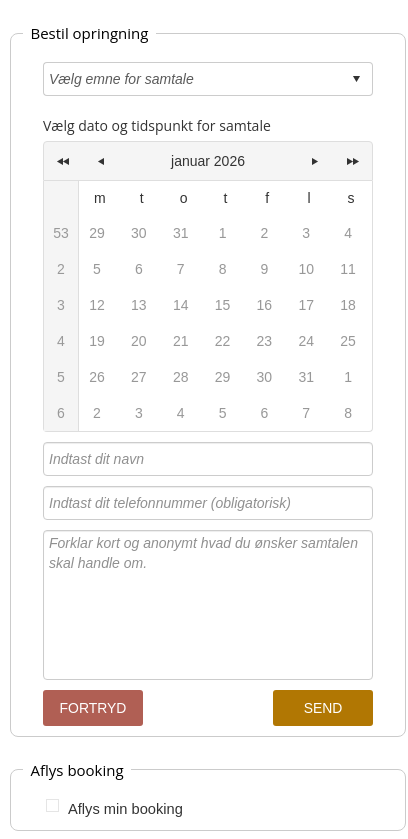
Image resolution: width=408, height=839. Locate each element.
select (356, 79)
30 (265, 377)
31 (306, 377)
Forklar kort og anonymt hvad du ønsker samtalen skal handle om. (208, 605)
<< (63, 161)
